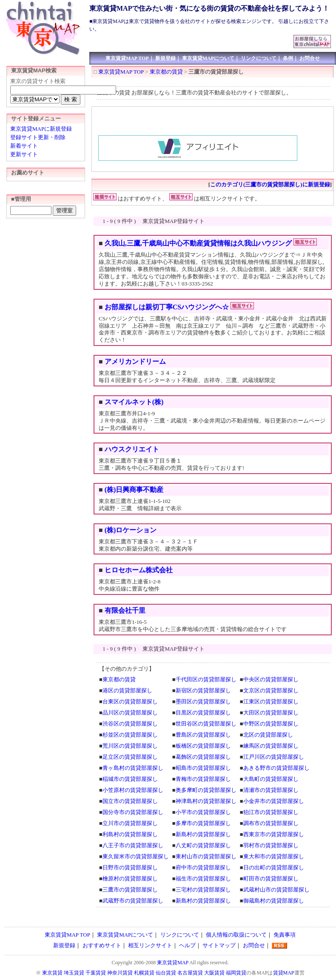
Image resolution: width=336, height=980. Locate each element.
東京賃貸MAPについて (208, 58)
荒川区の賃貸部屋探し (130, 746)
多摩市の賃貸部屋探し (203, 823)
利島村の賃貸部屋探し (130, 834)
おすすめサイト (102, 945)
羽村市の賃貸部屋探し (271, 845)
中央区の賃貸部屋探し (271, 679)
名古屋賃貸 (190, 973)
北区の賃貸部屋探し (268, 735)
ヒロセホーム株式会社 (139, 570)
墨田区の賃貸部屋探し (203, 701)
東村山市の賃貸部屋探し (206, 856)
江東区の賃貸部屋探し (271, 701)
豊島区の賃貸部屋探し (203, 735)
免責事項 (285, 935)
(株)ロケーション (131, 530)
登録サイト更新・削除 (38, 137)
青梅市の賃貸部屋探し (203, 779)
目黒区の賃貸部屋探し (203, 713)
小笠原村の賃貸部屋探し (133, 790)
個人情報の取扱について (236, 935)
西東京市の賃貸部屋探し (274, 834)
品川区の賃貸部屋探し (130, 713)
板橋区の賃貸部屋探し (203, 746)
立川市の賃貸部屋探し (130, 823)
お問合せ (310, 58)
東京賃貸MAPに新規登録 (41, 129)
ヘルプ (187, 945)
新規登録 (165, 58)
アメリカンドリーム (135, 361)
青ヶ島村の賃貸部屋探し (133, 768)
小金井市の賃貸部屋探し (274, 801)
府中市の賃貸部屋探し (203, 867)
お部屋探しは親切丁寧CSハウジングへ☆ (167, 307)
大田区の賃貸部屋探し (271, 713)
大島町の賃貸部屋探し (271, 779)
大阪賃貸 (214, 973)
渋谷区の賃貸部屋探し (130, 724)
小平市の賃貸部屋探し (203, 812)
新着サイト (24, 146)
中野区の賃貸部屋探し (271, 724)
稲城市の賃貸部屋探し (130, 779)
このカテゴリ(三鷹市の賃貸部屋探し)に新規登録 (270, 184)
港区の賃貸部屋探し (127, 690)
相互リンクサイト (150, 945)
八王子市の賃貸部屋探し (133, 845)
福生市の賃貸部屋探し (203, 879)
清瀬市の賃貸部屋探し (271, 790)
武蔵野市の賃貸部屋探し (133, 901)
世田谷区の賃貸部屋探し (206, 724)
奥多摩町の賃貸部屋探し (206, 790)
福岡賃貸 (236, 973)
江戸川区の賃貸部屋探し (274, 757)
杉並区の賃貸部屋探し (130, 735)
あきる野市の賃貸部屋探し (276, 768)
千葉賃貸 (96, 973)
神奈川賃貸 (120, 973)
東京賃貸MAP (173, 963)
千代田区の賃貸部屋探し (206, 679)
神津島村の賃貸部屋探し (206, 801)
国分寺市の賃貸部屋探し (133, 812)
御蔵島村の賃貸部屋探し (274, 901)
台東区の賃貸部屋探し (130, 701)
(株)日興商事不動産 (134, 490)
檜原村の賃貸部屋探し (130, 879)
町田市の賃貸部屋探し (271, 879)
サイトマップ (219, 945)
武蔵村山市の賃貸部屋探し (276, 890)
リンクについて (259, 58)
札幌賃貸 (144, 973)
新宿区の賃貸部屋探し (203, 690)
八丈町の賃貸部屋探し (203, 845)
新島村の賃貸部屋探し (203, 834)
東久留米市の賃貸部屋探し (136, 856)
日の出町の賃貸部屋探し (274, 867)
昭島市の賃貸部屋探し (203, 768)
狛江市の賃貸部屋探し (271, 812)
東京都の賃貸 (166, 72)
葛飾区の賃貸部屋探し (203, 757)
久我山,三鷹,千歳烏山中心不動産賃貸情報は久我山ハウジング (198, 243)
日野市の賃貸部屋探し (130, 867)
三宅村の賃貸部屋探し (203, 890)
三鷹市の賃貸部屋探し (130, 890)
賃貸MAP (284, 973)
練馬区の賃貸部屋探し (271, 746)
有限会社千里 (125, 610)
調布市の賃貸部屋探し (271, 823)
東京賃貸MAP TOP (127, 58)
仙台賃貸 (166, 973)
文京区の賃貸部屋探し (271, 690)
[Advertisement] (192, 38)
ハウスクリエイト (132, 449)
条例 (288, 58)
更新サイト (24, 154)
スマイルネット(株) (134, 402)
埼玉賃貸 (74, 973)
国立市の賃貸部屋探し (130, 801)
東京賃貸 (52, 973)
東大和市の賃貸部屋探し (274, 856)
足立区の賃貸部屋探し (130, 757)
